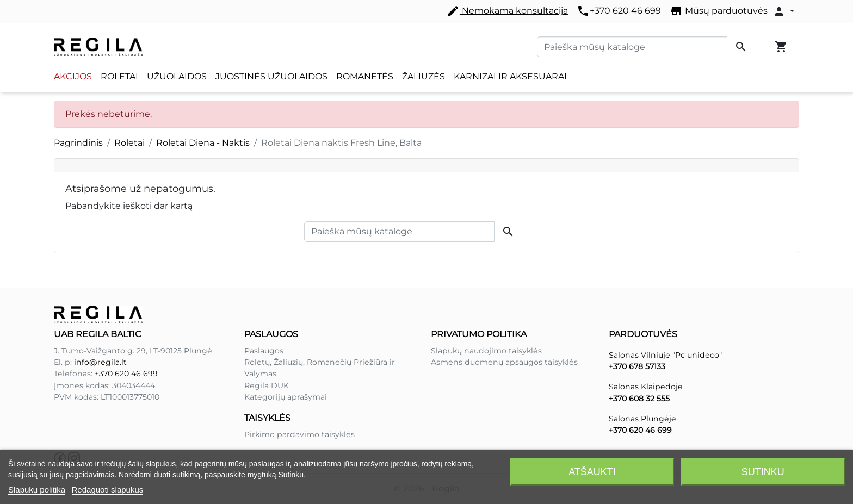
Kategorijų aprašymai (286, 397)
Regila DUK (267, 385)
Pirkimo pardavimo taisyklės (299, 434)
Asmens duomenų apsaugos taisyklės (504, 362)
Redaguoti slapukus (108, 490)
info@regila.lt (100, 362)
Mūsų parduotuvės (719, 11)
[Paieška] (632, 47)
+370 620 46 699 (619, 11)
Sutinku (763, 472)
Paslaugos (264, 351)
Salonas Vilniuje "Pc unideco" (665, 355)
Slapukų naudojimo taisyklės (486, 351)
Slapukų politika (37, 490)
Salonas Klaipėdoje (646, 387)
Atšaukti (592, 472)
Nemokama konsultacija (507, 11)
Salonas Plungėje (642, 419)
